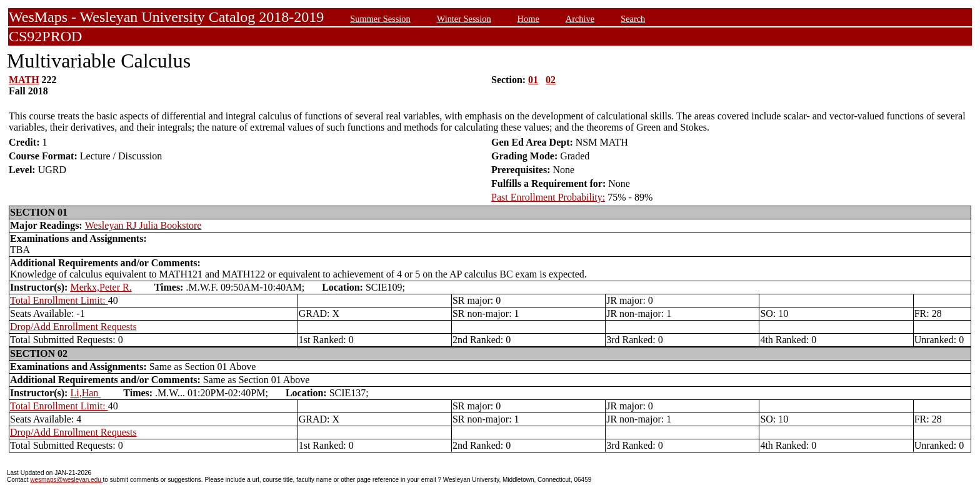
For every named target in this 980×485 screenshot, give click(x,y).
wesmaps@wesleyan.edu (66, 480)
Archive (580, 19)
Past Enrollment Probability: (548, 197)
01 (533, 80)
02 (551, 80)
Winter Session (464, 19)
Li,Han (85, 393)
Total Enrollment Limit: (59, 300)
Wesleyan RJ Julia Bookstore (143, 225)
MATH (24, 80)
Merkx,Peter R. (101, 287)
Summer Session (380, 19)
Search (633, 19)
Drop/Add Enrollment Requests (73, 327)
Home (528, 19)
